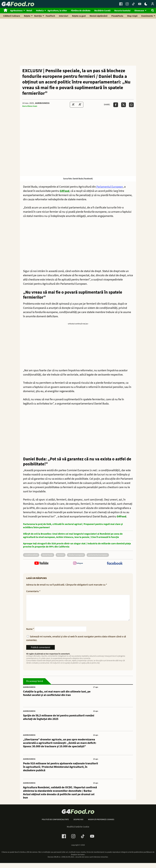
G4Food (65, 191)
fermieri (61, 555)
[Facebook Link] (121, 4)
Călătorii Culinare (12, 16)
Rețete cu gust (79, 16)
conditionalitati (31, 555)
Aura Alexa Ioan (30, 106)
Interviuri (63, 16)
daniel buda (47, 555)
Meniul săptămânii (98, 16)
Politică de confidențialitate (55, 825)
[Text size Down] (73, 105)
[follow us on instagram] (78, 564)
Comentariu (33, 591)
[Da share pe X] (124, 105)
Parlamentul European (109, 187)
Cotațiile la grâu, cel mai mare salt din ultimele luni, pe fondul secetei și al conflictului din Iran (57, 698)
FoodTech (50, 16)
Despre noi (78, 825)
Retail (29, 11)
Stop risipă (132, 16)
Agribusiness (16, 11)
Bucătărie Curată (102, 11)
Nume (30, 634)
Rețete (27, 16)
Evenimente (147, 16)
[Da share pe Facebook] (116, 105)
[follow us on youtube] (41, 564)
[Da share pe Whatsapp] (131, 105)
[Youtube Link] (140, 4)
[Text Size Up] (80, 105)
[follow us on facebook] (115, 564)
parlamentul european (98, 555)
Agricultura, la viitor (57, 11)
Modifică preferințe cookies (101, 825)
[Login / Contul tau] (153, 4)
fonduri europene (76, 555)
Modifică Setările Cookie (78, 832)
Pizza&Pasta (117, 16)
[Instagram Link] (127, 4)
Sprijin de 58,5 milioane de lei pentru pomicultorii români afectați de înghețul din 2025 (59, 722)
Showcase (139, 11)
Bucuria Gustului (122, 11)
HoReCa (40, 11)
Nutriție (38, 16)
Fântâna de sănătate (81, 11)
